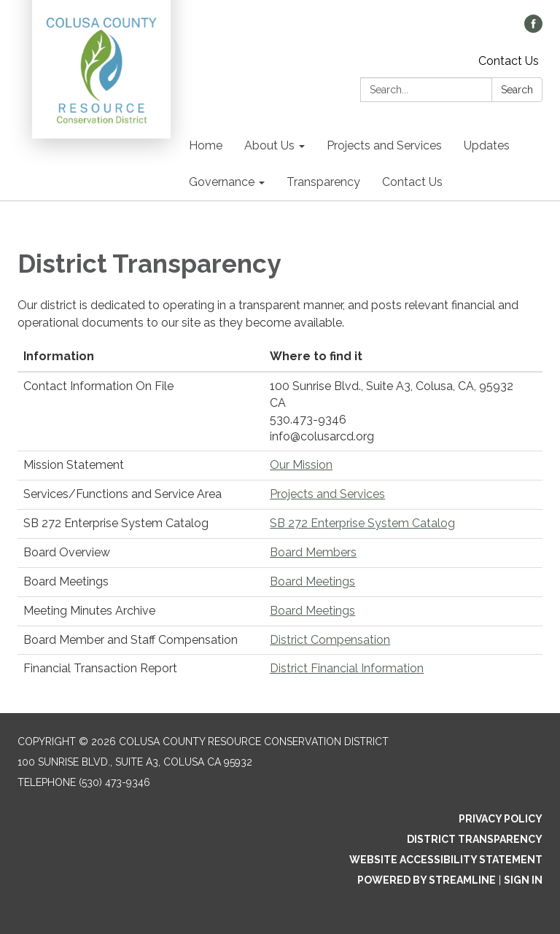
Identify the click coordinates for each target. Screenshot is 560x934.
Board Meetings (312, 581)
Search (517, 90)
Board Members (313, 552)
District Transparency (475, 839)
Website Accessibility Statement (446, 860)
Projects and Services (327, 494)
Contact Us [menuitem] (412, 182)
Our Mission (301, 465)
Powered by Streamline (427, 880)
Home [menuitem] (206, 145)
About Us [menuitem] (269, 145)
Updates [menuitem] (487, 145)
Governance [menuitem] (222, 182)
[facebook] (533, 29)
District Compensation (330, 640)
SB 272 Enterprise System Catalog (362, 523)
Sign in (523, 880)
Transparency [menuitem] (323, 182)
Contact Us (509, 61)
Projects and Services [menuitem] (384, 145)
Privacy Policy (501, 819)
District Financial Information (347, 668)
